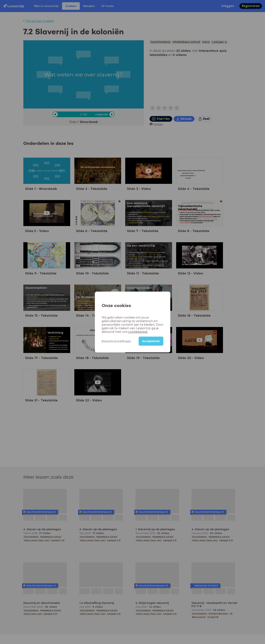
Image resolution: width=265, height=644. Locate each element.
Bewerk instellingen (116, 341)
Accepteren (151, 341)
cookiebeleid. (138, 332)
